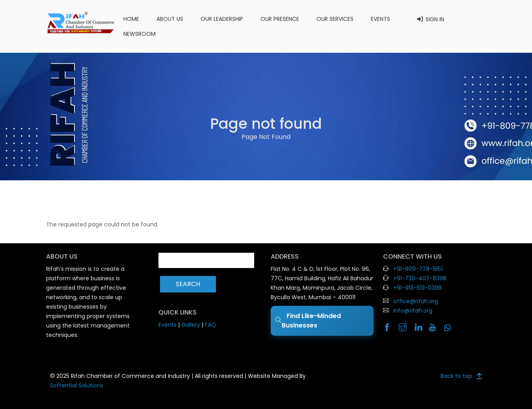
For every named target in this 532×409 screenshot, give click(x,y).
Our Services (335, 19)
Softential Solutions (77, 385)
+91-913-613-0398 (418, 288)
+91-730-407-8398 (420, 278)
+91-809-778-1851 (418, 269)
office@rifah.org (416, 301)
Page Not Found (266, 137)
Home (131, 19)
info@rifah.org (413, 311)
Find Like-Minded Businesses (308, 321)
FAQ (210, 325)
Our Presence (280, 19)
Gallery (191, 325)
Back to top (456, 376)
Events (380, 19)
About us (170, 19)
